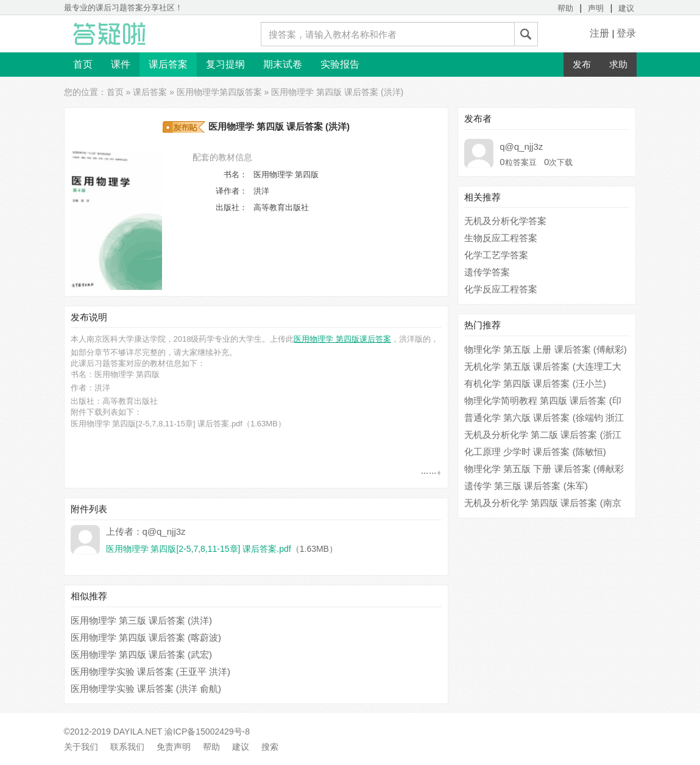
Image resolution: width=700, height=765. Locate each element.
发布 (582, 64)
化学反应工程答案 (501, 289)
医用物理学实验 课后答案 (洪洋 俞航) (146, 689)
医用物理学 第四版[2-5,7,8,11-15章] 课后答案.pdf (157, 424)
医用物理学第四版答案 (219, 92)
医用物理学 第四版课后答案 (342, 339)
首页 (83, 64)
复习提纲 (225, 64)
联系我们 (127, 747)
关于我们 (81, 747)
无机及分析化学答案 (505, 221)
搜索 (270, 747)
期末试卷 (283, 64)
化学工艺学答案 (496, 255)
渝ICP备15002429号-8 (207, 732)
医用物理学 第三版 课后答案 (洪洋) (142, 620)
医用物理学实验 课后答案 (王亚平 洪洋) (151, 672)
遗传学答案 (487, 272)
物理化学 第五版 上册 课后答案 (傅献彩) (546, 349)
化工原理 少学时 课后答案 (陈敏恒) (535, 452)
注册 (599, 33)
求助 (618, 64)
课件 (121, 64)
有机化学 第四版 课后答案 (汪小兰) (535, 383)
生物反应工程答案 (501, 238)
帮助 (565, 8)
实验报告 (340, 64)
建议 (626, 8)
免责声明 (174, 747)
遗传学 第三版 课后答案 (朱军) (526, 486)
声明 (596, 8)
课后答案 (168, 64)
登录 (626, 33)
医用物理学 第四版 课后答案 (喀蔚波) (146, 637)
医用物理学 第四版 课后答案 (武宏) (142, 654)
